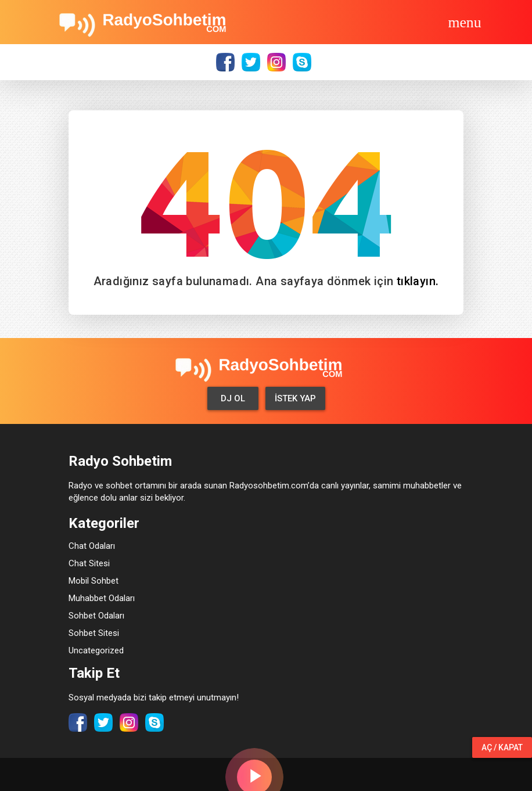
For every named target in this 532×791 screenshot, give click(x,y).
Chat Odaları (92, 546)
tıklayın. (418, 281)
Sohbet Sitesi (94, 633)
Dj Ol (233, 398)
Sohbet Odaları (96, 616)
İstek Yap (295, 398)
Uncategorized (96, 650)
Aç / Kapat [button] (502, 747)
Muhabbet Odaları (102, 598)
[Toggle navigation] (465, 22)
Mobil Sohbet (94, 581)
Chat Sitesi (89, 563)
